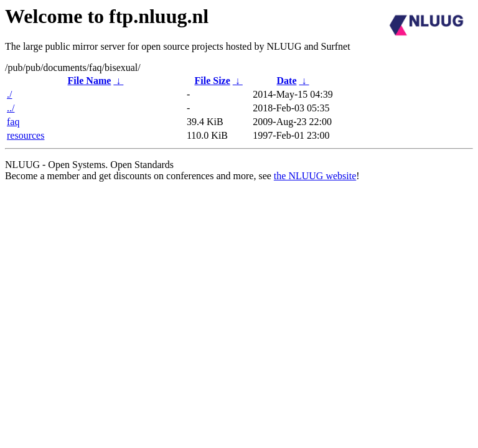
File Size (212, 81)
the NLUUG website (315, 176)
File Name (90, 81)
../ (11, 108)
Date (287, 81)
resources (26, 135)
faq (13, 122)
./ (9, 94)
